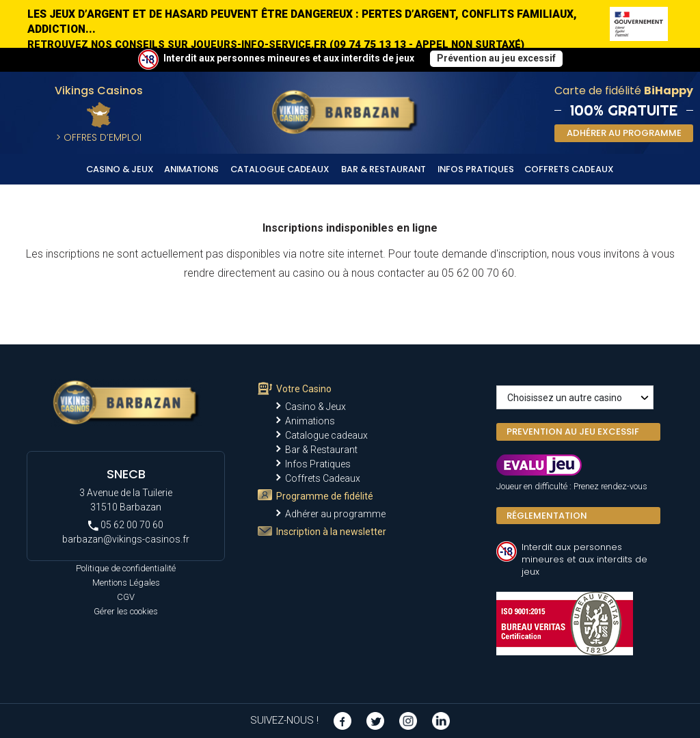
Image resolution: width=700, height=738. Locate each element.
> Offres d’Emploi (99, 137)
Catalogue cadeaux (280, 169)
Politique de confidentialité (126, 568)
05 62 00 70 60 (126, 525)
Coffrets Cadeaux (569, 169)
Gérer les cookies (126, 611)
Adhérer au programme (335, 514)
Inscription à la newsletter (331, 532)
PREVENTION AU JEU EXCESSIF (573, 432)
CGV (126, 597)
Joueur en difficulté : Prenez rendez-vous (572, 486)
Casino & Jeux (120, 169)
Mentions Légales (126, 583)
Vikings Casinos (99, 91)
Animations (191, 169)
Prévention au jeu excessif (496, 58)
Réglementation (547, 516)
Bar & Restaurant (383, 169)
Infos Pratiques (476, 169)
